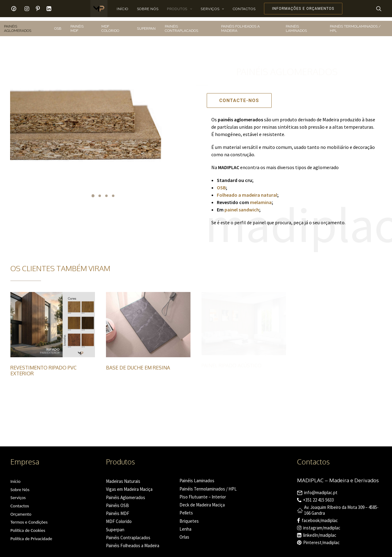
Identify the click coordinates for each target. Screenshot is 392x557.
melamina (260, 199)
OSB (58, 25)
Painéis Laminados (197, 477)
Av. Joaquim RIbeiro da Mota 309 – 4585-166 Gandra (341, 506)
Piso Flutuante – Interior (203, 493)
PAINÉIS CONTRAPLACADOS (181, 25)
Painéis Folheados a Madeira (133, 542)
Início (123, 9)
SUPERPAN (146, 25)
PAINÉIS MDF (77, 25)
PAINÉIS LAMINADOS (296, 25)
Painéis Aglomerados (126, 494)
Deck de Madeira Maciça (202, 501)
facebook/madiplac (320, 517)
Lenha (185, 525)
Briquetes (189, 517)
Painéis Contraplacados (128, 534)
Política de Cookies (28, 527)
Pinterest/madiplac (321, 539)
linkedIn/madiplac (320, 531)
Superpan (115, 526)
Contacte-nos (239, 97)
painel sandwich (242, 206)
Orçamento (21, 510)
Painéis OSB (117, 502)
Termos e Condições (29, 518)
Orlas (184, 533)
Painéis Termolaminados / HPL (208, 485)
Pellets (186, 509)
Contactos (244, 9)
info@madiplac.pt (321, 489)
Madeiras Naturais (123, 477)
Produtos (179, 9)
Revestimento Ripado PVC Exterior (43, 367)
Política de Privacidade (31, 535)
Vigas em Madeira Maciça (129, 485)
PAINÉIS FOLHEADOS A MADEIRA (240, 25)
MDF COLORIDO (110, 25)
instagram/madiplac (322, 524)
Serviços (212, 9)
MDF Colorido (119, 518)
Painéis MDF (118, 510)
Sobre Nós (148, 9)
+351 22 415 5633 (318, 496)
